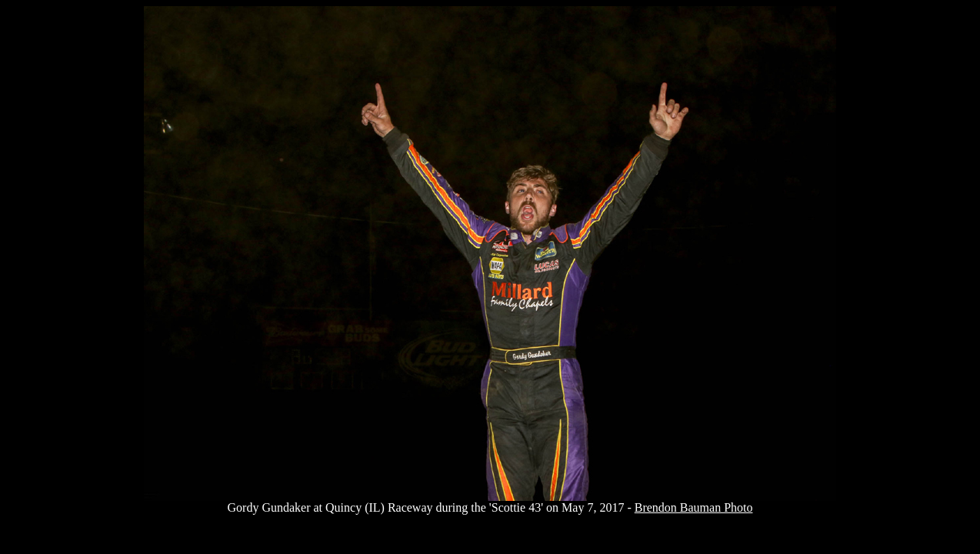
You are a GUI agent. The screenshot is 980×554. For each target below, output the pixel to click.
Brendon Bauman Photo (694, 507)
